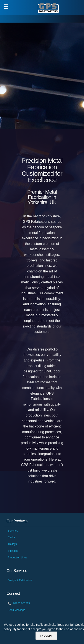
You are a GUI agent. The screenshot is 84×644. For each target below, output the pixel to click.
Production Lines (17, 558)
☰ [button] (6, 7)
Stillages (13, 551)
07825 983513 (19, 603)
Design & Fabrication (20, 580)
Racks (11, 537)
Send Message (16, 610)
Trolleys (12, 544)
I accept (46, 636)
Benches (13, 531)
